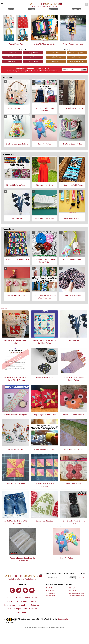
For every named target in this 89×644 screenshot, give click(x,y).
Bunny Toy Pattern (44, 144)
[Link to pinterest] (25, 591)
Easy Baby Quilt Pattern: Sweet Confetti (15, 342)
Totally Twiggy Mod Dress (73, 44)
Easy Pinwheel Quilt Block (15, 484)
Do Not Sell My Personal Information (22, 602)
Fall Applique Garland (15, 450)
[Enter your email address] (58, 578)
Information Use (53, 71)
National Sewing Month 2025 (44, 450)
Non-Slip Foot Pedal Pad (44, 219)
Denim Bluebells (17, 219)
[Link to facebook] (12, 591)
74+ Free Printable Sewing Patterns (44, 110)
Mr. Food (72, 588)
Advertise (18, 598)
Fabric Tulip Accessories (72, 260)
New (4, 309)
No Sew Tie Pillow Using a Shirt (45, 44)
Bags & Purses (12, 53)
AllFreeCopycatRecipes (77, 593)
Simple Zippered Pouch (74, 484)
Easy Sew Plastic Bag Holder (72, 108)
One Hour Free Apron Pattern (17, 144)
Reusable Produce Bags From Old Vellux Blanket (23, 560)
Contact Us (28, 598)
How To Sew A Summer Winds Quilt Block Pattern (44, 342)
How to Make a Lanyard (72, 219)
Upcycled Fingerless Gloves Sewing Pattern (74, 379)
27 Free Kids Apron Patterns (17, 185)
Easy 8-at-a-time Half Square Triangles (44, 485)
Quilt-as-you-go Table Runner (72, 185)
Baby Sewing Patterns (77, 62)
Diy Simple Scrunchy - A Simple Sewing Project (44, 261)
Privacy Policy (44, 71)
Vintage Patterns (33, 53)
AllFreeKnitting (51, 593)
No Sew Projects (56, 57)
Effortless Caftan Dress (44, 185)
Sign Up (84, 70)
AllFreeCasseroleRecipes (77, 596)
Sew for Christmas (77, 57)
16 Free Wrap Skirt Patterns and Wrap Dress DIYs (44, 297)
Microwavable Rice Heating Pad (15, 415)
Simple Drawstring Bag (44, 521)
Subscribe (35, 605)
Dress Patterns (12, 62)
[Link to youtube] (32, 591)
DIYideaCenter (51, 596)
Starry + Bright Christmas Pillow (44, 415)
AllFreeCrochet (51, 591)
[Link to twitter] (19, 591)
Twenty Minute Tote (16, 44)
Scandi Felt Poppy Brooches (74, 415)
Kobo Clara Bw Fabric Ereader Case (74, 522)
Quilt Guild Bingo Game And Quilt (17, 260)
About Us (9, 598)
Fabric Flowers (12, 57)
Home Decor (56, 62)
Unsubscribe (22, 613)
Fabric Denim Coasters (44, 378)
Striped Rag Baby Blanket (74, 450)
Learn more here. (64, 619)
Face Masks (33, 57)
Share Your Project (14, 609)
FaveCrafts (50, 588)
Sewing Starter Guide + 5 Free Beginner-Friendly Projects (15, 379)
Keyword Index (10, 605)
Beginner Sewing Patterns (77, 53)
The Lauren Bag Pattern (17, 108)
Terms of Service (30, 609)
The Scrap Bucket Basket (72, 144)
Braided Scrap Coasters (72, 296)
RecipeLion (73, 591)
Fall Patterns (56, 53)
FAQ (36, 598)
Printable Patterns (33, 62)
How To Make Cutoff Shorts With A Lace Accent (15, 522)
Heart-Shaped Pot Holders (17, 296)
